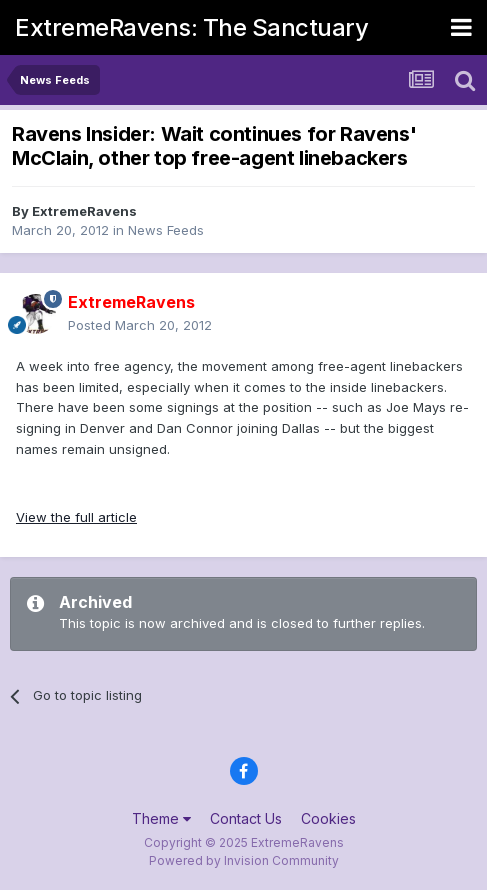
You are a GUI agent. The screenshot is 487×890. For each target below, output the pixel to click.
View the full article (76, 517)
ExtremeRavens (84, 211)
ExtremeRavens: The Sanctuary (191, 27)
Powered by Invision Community (244, 860)
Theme (161, 818)
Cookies (328, 818)
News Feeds (166, 230)
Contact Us (246, 818)
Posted (140, 325)
